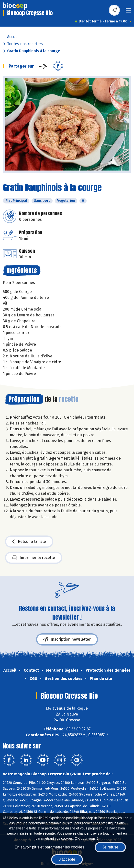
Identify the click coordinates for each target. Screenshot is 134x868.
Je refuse (110, 847)
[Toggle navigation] (128, 12)
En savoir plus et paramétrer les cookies (50, 847)
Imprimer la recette (34, 558)
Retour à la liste (29, 542)
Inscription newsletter (67, 639)
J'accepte (67, 859)
